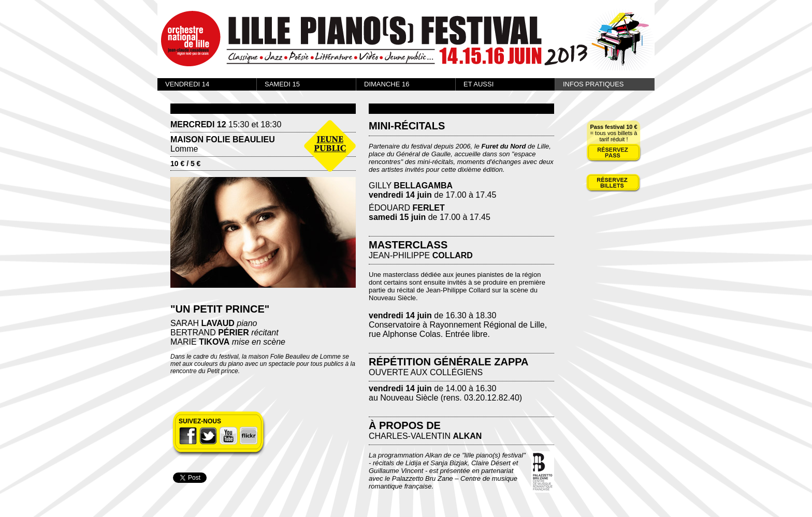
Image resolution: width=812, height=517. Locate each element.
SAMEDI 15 (282, 84)
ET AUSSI (479, 84)
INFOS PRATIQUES (593, 84)
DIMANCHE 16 (387, 84)
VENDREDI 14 (187, 84)
